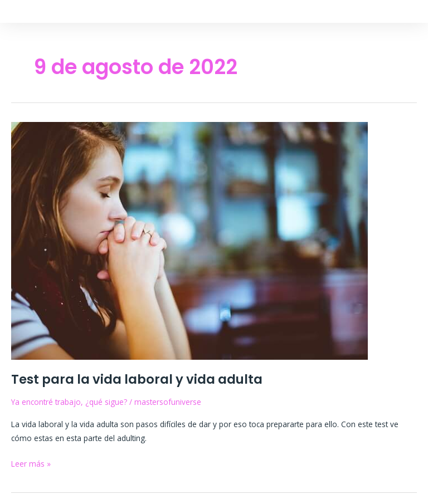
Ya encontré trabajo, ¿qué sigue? (69, 402)
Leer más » (31, 463)
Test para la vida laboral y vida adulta (137, 379)
